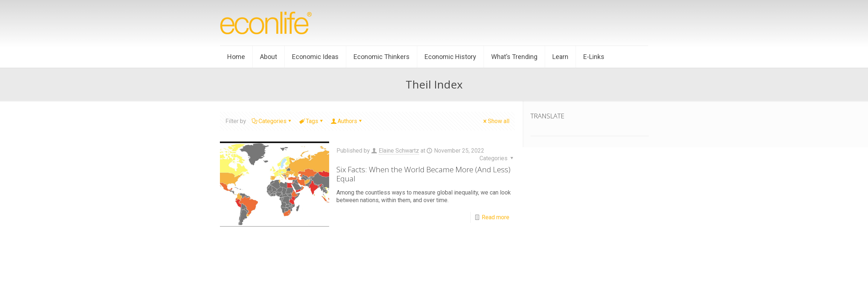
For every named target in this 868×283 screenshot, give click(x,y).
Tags (311, 121)
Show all (496, 121)
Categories (272, 121)
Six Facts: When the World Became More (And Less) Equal (423, 174)
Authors (347, 121)
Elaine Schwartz (399, 151)
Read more (496, 217)
